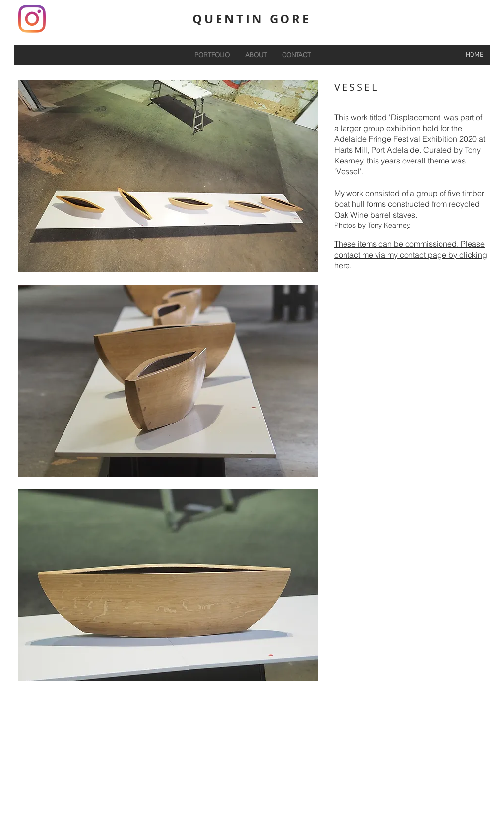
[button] (168, 176)
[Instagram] (32, 19)
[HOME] (474, 55)
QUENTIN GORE (252, 19)
